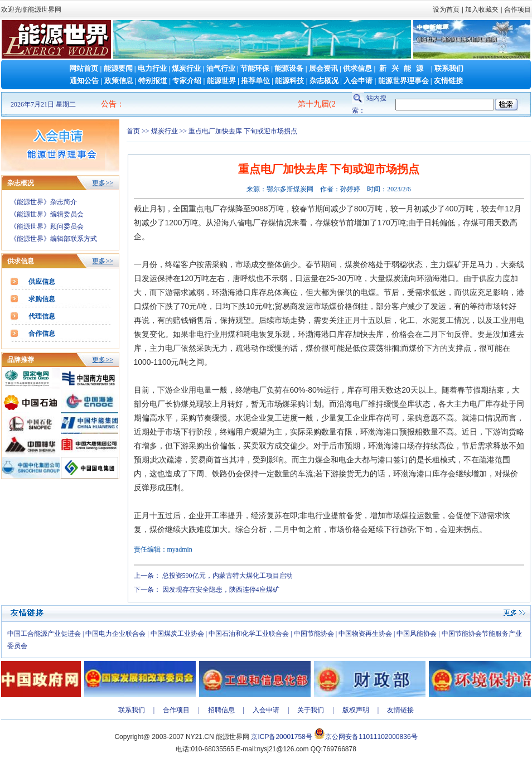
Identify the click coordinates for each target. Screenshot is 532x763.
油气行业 (221, 68)
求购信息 (42, 299)
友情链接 (448, 81)
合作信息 (42, 334)
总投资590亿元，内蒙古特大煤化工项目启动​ (228, 576)
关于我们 (311, 710)
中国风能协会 (417, 634)
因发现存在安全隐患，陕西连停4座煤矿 (221, 590)
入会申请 (358, 81)
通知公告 (84, 81)
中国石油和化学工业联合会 (249, 634)
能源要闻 (118, 68)
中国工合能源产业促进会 (44, 634)
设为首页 (446, 9)
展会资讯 (323, 68)
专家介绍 (187, 81)
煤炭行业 (186, 68)
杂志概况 (324, 81)
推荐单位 (255, 81)
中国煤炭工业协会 (177, 634)
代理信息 (42, 316)
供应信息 (42, 282)
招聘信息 (221, 710)
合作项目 (517, 9)
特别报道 (153, 81)
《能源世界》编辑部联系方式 (54, 239)
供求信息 (357, 68)
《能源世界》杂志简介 (43, 202)
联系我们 (449, 68)
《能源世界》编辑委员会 (47, 214)
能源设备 (289, 68)
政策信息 (119, 81)
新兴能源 (404, 68)
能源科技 (289, 81)
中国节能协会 (314, 634)
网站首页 (84, 68)
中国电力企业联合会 (115, 634)
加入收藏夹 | (483, 9)
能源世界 (221, 81)
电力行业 (152, 68)
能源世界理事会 (403, 81)
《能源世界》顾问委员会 (47, 226)
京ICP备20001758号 (281, 737)
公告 (109, 104)
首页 (133, 131)
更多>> (103, 183)
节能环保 (255, 68)
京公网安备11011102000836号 (371, 737)
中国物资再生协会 (365, 634)
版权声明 (356, 710)
